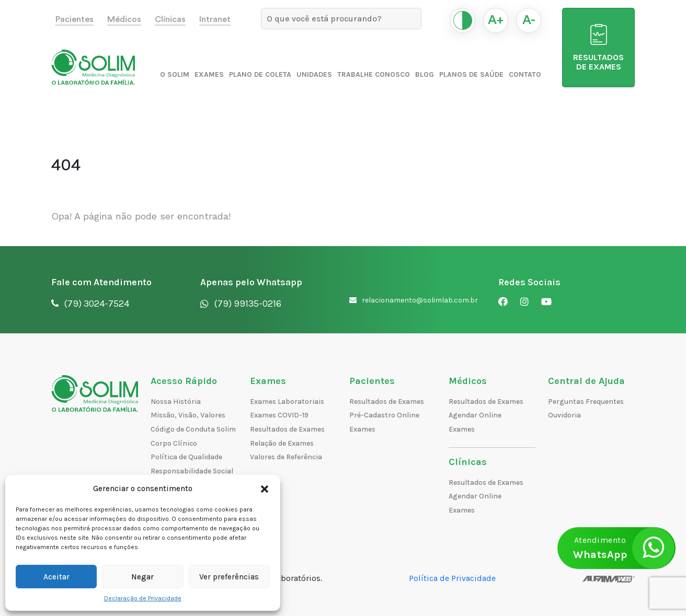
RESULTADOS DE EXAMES (598, 48)
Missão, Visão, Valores (188, 415)
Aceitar (56, 577)
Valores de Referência (286, 457)
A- (529, 20)
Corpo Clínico (174, 443)
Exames (209, 74)
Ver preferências (229, 577)
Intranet (215, 19)
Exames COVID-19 (279, 415)
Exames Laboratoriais (287, 402)
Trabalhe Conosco (374, 74)
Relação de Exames (282, 443)
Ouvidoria (564, 415)
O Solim (175, 74)
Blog (425, 74)
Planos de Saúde (471, 74)
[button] (265, 489)
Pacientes (75, 19)
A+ (496, 20)
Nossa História (176, 402)
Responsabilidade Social (192, 471)
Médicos (124, 19)
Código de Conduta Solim (193, 429)
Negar (142, 577)
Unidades (314, 74)
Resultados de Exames (287, 429)
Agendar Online (475, 415)
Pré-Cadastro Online (384, 415)
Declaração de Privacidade (143, 598)
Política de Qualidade (186, 457)
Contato (525, 74)
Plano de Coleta (260, 74)
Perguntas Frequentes (586, 402)
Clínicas (170, 19)
